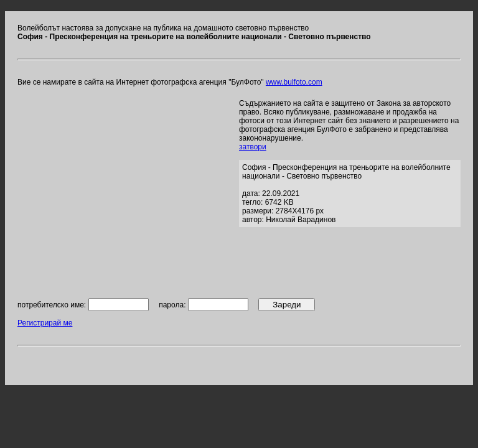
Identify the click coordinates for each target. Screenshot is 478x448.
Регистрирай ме (45, 323)
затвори (253, 147)
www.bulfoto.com (294, 82)
